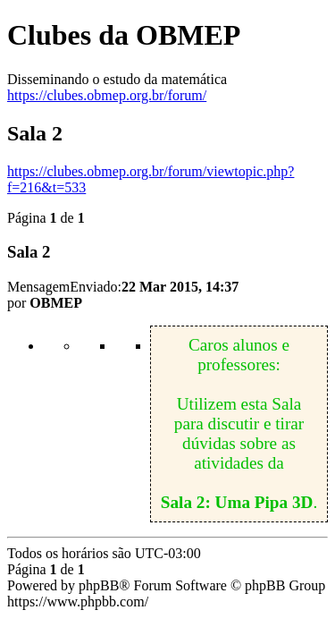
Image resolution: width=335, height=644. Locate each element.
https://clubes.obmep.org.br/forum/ (107, 95)
